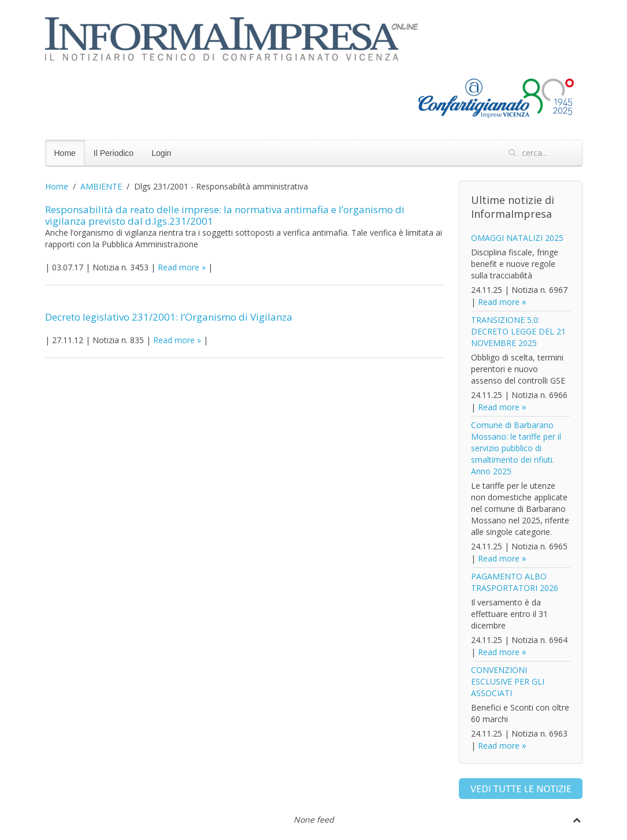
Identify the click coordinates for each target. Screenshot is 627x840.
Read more (179, 267)
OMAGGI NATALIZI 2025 (517, 238)
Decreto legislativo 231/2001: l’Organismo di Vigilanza (169, 317)
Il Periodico (114, 153)
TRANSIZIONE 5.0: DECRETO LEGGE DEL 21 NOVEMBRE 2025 (518, 331)
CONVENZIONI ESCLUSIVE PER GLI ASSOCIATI (508, 681)
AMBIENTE (101, 186)
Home (65, 153)
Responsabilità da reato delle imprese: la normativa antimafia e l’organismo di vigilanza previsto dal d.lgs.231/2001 (225, 215)
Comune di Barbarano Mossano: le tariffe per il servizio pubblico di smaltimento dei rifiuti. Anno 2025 (516, 448)
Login (161, 153)
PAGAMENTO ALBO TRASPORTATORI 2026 (515, 582)
